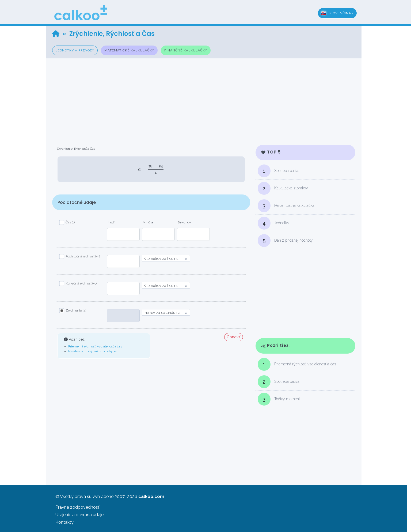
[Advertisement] (204, 96)
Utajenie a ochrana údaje (79, 515)
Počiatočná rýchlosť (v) (83, 256)
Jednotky (273, 223)
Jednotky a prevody (75, 50)
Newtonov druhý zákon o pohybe (92, 351)
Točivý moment (279, 399)
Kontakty (64, 522)
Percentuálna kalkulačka (286, 206)
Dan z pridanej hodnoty (285, 241)
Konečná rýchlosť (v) (81, 284)
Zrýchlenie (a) (76, 310)
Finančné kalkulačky (186, 50)
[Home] (56, 34)
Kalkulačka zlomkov (283, 188)
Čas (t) (70, 222)
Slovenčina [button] (336, 13)
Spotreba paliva (279, 171)
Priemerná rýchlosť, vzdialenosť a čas (95, 346)
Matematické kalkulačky (129, 50)
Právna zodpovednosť (77, 507)
